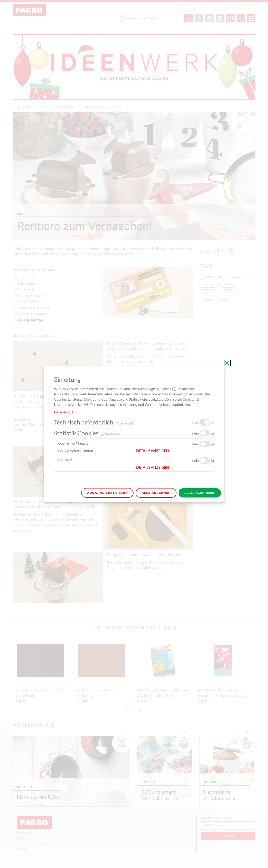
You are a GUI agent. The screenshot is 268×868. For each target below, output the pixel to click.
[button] (175, 451)
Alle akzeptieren (200, 493)
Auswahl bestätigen (107, 493)
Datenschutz (64, 412)
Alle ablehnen (156, 493)
